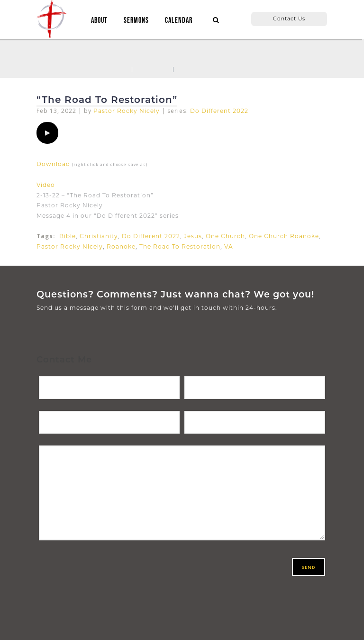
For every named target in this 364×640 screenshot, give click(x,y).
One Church (225, 236)
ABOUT (99, 21)
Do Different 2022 (219, 111)
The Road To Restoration (180, 246)
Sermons (153, 69)
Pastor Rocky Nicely (127, 111)
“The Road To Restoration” (107, 100)
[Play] (47, 133)
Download (53, 164)
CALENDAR (179, 21)
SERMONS (136, 21)
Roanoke (121, 246)
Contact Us (289, 19)
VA (229, 246)
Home (116, 69)
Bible (68, 236)
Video (46, 185)
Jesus (193, 236)
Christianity (99, 236)
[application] (47, 133)
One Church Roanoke (284, 236)
